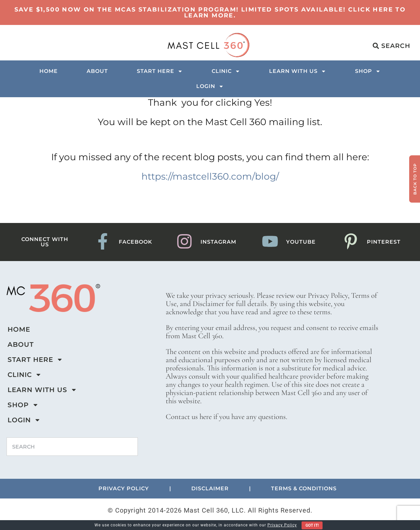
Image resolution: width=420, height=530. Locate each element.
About (97, 71)
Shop (368, 71)
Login (210, 86)
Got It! (312, 525)
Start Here (160, 71)
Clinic (226, 71)
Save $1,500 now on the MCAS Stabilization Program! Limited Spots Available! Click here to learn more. (210, 12)
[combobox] (72, 447)
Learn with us (298, 71)
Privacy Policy (282, 525)
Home (49, 71)
